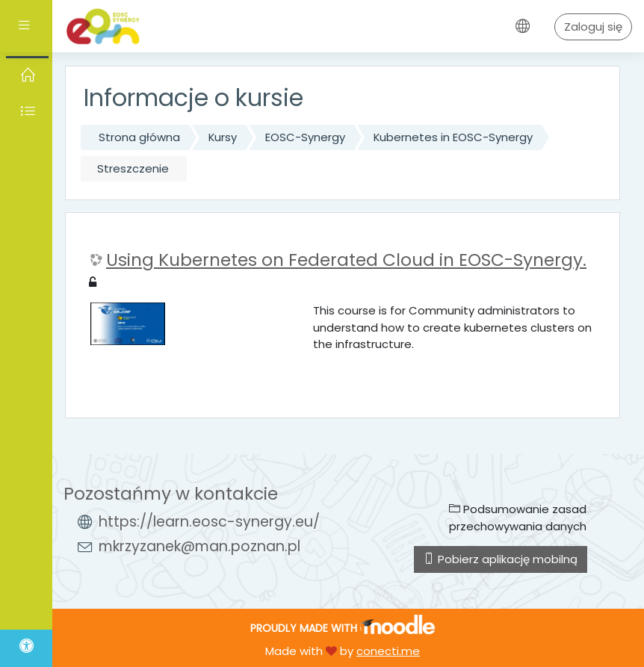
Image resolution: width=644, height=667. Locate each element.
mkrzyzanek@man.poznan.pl (199, 546)
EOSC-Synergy (305, 137)
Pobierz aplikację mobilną (501, 559)
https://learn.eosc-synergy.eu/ (209, 522)
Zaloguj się (593, 27)
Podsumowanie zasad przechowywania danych (518, 517)
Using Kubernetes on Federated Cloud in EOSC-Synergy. (346, 261)
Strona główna (139, 137)
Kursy (223, 137)
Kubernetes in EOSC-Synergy (453, 137)
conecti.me (388, 651)
